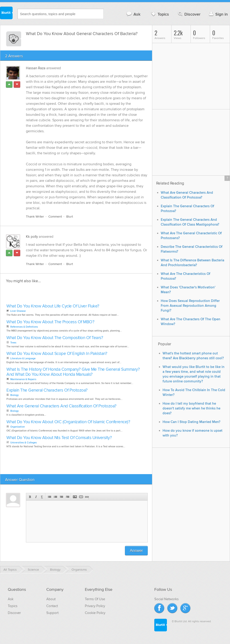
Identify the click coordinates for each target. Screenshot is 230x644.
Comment (55, 217)
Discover (189, 14)
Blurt (70, 217)
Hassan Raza (36, 68)
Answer (136, 551)
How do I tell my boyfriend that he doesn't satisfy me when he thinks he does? (191, 408)
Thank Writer (35, 217)
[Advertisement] (58, 295)
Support (52, 613)
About (51, 599)
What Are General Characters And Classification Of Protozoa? (61, 406)
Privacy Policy (95, 606)
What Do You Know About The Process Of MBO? (50, 322)
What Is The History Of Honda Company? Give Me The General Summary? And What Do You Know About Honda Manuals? (73, 372)
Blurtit (6, 14)
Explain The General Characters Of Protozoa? (47, 390)
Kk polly (32, 237)
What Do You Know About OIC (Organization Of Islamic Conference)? (68, 422)
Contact (52, 606)
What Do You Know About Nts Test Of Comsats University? (59, 438)
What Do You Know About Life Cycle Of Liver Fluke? (53, 306)
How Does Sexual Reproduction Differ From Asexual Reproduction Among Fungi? (190, 306)
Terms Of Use (95, 599)
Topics (159, 14)
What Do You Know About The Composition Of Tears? (55, 338)
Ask (133, 14)
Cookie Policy (95, 613)
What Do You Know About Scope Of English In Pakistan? (57, 354)
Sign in (218, 14)
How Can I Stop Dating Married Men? (191, 422)
